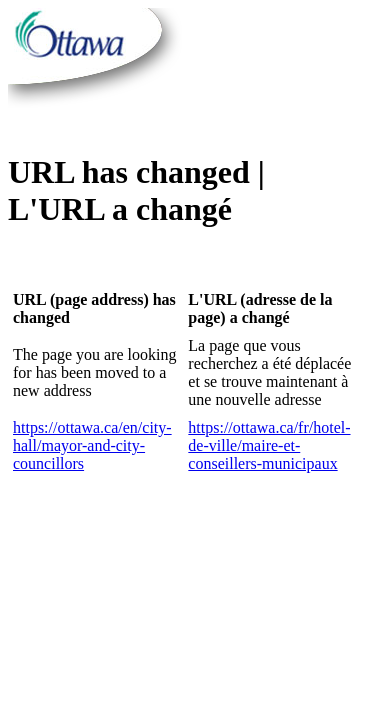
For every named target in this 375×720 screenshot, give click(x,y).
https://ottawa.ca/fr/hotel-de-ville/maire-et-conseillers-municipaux (269, 445)
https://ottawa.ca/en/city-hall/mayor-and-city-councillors (92, 445)
